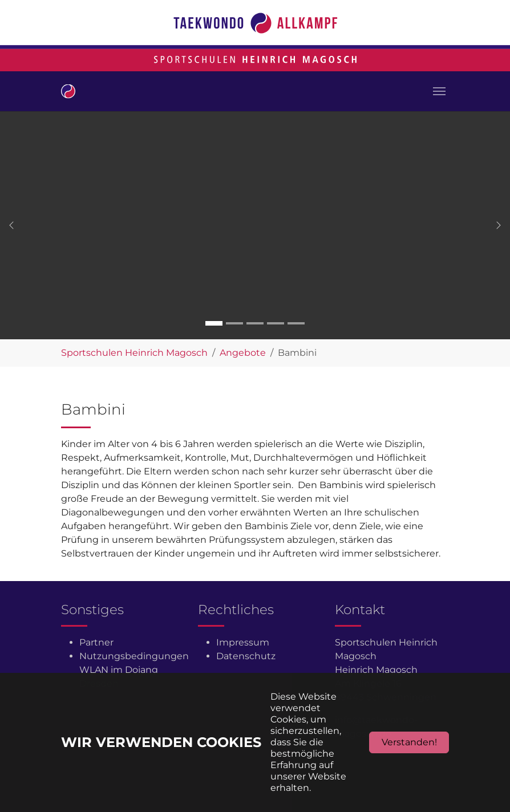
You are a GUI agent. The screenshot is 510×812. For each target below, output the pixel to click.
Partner (96, 642)
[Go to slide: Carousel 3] (255, 323)
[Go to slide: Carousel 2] (234, 323)
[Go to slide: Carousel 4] (276, 323)
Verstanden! (409, 742)
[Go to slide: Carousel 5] (296, 323)
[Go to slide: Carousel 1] (214, 323)
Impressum (243, 642)
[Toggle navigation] (439, 91)
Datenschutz (246, 656)
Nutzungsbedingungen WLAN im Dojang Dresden (134, 670)
